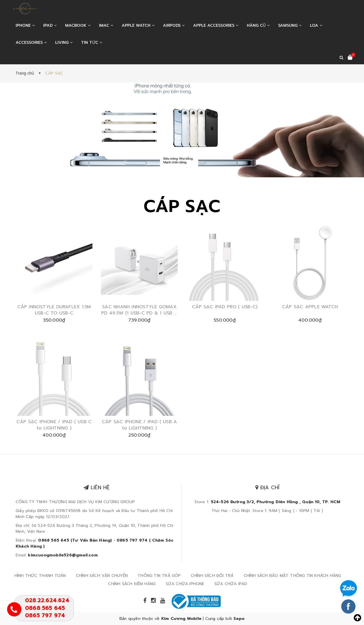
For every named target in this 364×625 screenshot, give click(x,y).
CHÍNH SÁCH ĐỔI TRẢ (212, 576)
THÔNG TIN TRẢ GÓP (159, 576)
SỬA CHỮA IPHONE (185, 584)
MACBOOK (78, 25)
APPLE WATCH (138, 25)
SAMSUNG (290, 25)
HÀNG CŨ (258, 25)
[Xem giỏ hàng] (350, 58)
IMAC (106, 25)
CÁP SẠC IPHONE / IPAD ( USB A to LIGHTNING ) (139, 425)
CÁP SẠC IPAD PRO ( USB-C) (225, 307)
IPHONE (25, 25)
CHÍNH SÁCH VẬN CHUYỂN (102, 576)
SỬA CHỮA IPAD (231, 584)
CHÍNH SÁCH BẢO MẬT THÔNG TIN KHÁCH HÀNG (292, 576)
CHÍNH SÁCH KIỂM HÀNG (132, 584)
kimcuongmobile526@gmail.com (63, 555)
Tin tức (92, 43)
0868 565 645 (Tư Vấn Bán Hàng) (75, 540)
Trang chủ (26, 73)
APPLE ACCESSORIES (216, 25)
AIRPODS (174, 25)
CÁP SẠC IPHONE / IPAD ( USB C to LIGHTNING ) (54, 425)
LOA (316, 25)
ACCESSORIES (31, 43)
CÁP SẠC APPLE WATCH (310, 307)
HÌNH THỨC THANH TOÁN (40, 576)
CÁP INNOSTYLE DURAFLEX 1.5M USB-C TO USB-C (54, 310)
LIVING (64, 43)
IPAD (50, 25)
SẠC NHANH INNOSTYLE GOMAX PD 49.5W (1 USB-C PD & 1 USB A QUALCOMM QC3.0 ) (139, 310)
